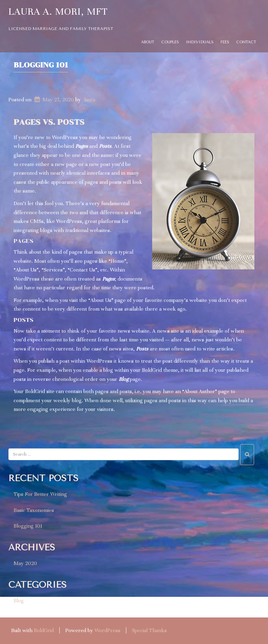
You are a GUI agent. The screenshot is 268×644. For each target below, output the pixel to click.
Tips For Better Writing (40, 494)
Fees (225, 42)
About (148, 42)
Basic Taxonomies (34, 510)
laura (90, 100)
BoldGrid (44, 630)
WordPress (107, 630)
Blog (19, 601)
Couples (170, 42)
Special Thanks (149, 630)
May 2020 (25, 563)
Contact (246, 42)
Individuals (200, 42)
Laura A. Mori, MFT (58, 12)
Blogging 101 (41, 65)
